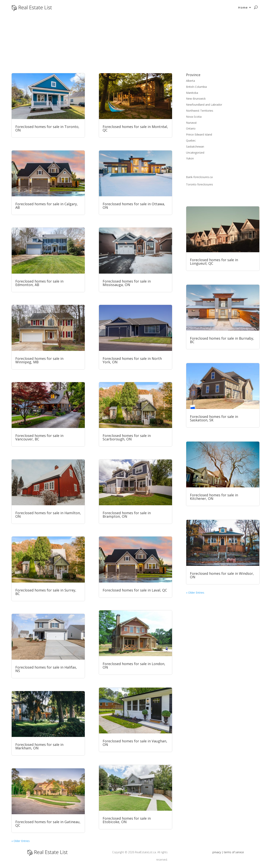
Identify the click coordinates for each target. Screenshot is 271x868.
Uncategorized (195, 153)
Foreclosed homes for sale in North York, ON (132, 360)
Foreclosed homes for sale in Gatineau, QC (48, 824)
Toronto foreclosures (200, 184)
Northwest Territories (200, 111)
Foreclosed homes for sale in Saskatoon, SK (214, 418)
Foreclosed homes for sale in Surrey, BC (46, 592)
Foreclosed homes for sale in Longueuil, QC (214, 262)
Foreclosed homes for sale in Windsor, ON (222, 575)
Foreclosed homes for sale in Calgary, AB (47, 206)
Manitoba (192, 93)
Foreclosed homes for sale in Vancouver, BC (39, 437)
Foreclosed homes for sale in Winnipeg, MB (39, 360)
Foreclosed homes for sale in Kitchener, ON (214, 497)
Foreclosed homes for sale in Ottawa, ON (134, 206)
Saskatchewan (195, 147)
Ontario (191, 128)
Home (243, 7)
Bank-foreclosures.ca (199, 177)
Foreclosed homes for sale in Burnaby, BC (222, 340)
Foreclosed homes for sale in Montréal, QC (135, 128)
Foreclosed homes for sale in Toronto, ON (47, 128)
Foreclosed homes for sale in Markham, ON (39, 746)
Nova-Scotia (194, 117)
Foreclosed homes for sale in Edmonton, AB (39, 283)
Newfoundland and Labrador (204, 105)
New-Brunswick (196, 99)
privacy (217, 852)
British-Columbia (196, 87)
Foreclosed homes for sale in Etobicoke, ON (127, 820)
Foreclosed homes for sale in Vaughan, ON (135, 743)
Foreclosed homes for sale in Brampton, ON (127, 515)
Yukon (190, 158)
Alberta (190, 81)
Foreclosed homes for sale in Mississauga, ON (127, 283)
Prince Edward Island (199, 134)
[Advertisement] (136, 44)
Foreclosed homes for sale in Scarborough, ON (127, 437)
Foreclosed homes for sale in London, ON (134, 665)
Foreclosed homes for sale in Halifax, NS (46, 669)
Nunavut (191, 123)
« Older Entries (21, 841)
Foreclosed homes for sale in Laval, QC (135, 590)
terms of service (234, 852)
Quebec (191, 140)
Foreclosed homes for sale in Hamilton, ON (48, 515)
